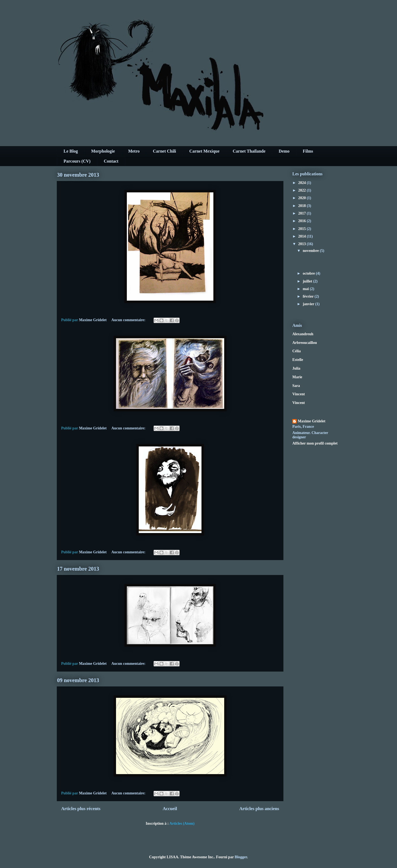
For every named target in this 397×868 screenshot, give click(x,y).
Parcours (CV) (77, 161)
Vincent (299, 394)
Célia (297, 351)
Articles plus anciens (259, 809)
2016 (303, 221)
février (309, 296)
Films (308, 151)
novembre (311, 251)
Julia (296, 368)
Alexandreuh (303, 334)
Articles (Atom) (182, 823)
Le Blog (71, 151)
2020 (303, 198)
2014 (303, 236)
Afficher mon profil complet (315, 443)
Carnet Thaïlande (249, 151)
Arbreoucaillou (305, 343)
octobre (309, 273)
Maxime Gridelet (312, 421)
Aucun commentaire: (129, 320)
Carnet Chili (164, 151)
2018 (303, 206)
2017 (303, 213)
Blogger (241, 857)
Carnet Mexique (204, 151)
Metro (134, 151)
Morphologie (103, 151)
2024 (303, 183)
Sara (296, 386)
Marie (297, 377)
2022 (303, 190)
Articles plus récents (81, 809)
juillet (308, 281)
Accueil (170, 809)
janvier (309, 304)
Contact (111, 161)
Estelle (298, 360)
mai (306, 289)
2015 (303, 229)
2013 (303, 244)
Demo (284, 151)
